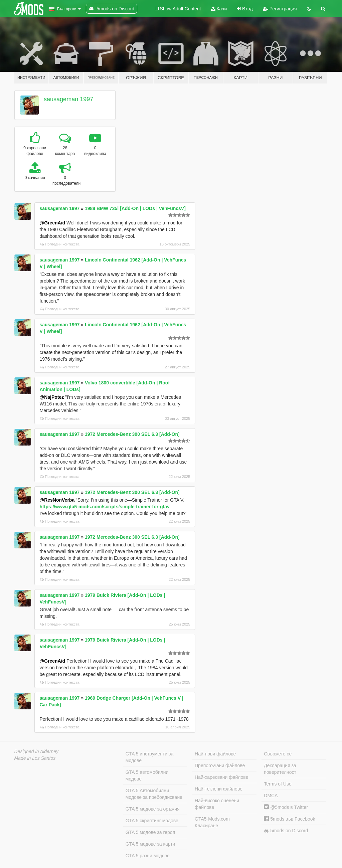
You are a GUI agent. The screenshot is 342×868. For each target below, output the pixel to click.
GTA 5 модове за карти (150, 844)
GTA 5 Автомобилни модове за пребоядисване (154, 794)
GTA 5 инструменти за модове (149, 757)
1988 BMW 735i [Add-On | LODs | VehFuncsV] (135, 208)
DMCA (271, 796)
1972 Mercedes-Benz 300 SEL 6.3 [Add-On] (132, 434)
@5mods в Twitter (286, 807)
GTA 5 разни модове (148, 856)
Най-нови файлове (215, 754)
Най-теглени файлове (219, 789)
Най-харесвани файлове (221, 777)
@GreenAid (53, 223)
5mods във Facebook (289, 819)
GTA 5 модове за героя (150, 832)
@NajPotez (52, 397)
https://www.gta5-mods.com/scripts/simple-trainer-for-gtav (105, 507)
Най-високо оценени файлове (217, 804)
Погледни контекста (60, 244)
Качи (219, 9)
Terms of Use (278, 784)
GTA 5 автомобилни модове (147, 775)
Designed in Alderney (37, 751)
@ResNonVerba (57, 500)
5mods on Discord (286, 831)
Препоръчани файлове (220, 765)
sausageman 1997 (68, 99)
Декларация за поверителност (280, 769)
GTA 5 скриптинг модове (152, 821)
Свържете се (278, 754)
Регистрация (280, 9)
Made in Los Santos (35, 758)
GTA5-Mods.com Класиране (212, 822)
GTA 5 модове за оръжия (153, 809)
